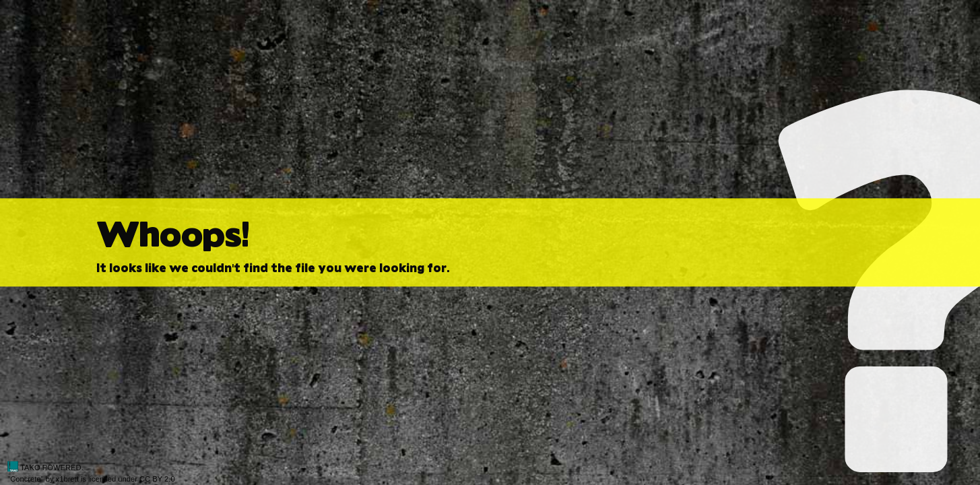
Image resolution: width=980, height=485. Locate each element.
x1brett (67, 479)
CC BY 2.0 (157, 479)
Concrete (25, 479)
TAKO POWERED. (45, 467)
